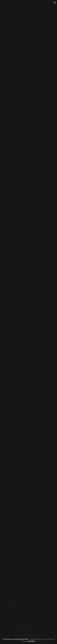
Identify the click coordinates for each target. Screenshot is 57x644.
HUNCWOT (32, 641)
